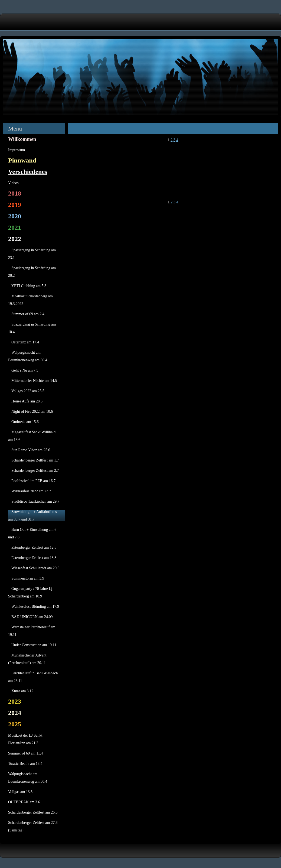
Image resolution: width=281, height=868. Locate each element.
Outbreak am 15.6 (25, 422)
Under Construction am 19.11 (34, 645)
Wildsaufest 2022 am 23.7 (31, 491)
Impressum (17, 150)
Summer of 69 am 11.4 (25, 753)
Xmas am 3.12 (22, 691)
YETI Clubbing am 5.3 (29, 286)
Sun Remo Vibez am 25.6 (31, 450)
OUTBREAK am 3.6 (24, 802)
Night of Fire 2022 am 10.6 (32, 412)
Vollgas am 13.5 (20, 792)
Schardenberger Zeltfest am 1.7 (35, 460)
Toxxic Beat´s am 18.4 (25, 764)
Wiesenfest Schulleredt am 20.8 (35, 568)
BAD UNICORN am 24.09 (32, 617)
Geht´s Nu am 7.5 (25, 370)
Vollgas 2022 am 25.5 (28, 391)
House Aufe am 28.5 (27, 401)
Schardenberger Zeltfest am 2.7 (35, 471)
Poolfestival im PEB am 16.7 (33, 481)
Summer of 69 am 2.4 (28, 314)
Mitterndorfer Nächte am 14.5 (34, 381)
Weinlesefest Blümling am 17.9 (35, 607)
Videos (13, 183)
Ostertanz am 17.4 (25, 342)
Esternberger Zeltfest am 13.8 (34, 558)
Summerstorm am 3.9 (28, 578)
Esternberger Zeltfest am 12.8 (34, 547)
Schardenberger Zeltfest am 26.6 (33, 812)
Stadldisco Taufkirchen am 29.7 (35, 501)
